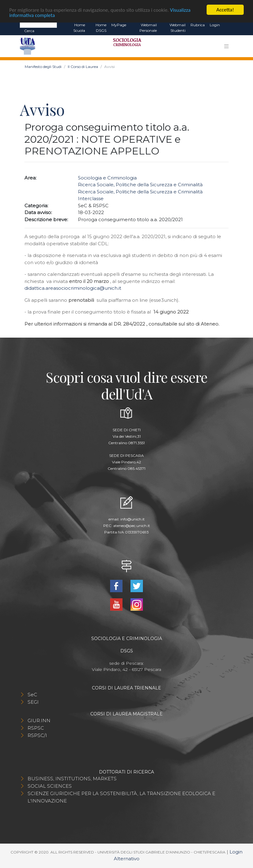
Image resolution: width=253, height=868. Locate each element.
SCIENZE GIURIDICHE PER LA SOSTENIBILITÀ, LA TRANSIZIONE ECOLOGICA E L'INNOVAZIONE (121, 797)
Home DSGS (101, 28)
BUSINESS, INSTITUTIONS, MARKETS (72, 779)
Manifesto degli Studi (43, 67)
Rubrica (198, 25)
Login (215, 25)
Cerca (29, 31)
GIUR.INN (39, 721)
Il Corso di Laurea (83, 67)
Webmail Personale (148, 28)
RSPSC (36, 728)
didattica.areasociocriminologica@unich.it (73, 288)
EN (228, 25)
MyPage (119, 25)
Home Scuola (79, 28)
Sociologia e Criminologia (107, 178)
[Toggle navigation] (226, 46)
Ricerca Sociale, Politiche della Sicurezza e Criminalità (140, 185)
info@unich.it (133, 519)
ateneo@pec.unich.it (132, 526)
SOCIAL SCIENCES (50, 786)
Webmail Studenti (178, 28)
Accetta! (225, 10)
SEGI (33, 702)
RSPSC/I (37, 735)
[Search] (38, 25)
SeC (32, 695)
